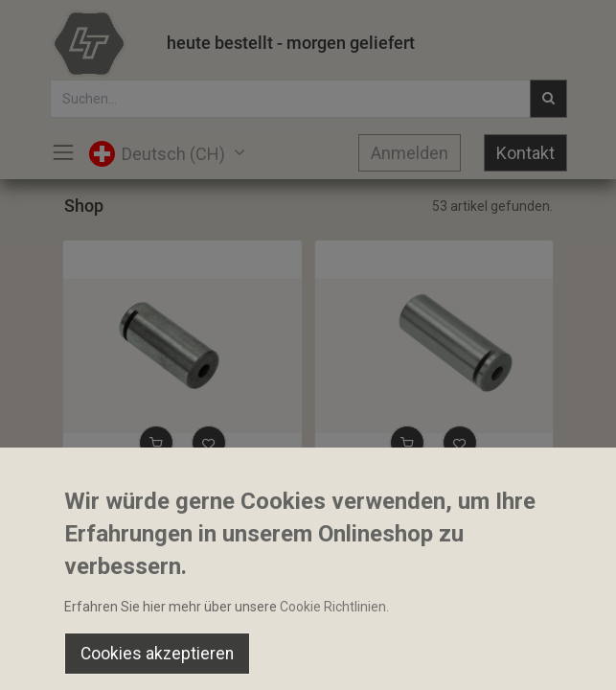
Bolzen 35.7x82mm (129, 488)
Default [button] (467, 618)
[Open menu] (308, 662)
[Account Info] (553, 657)
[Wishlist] (431, 657)
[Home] (63, 657)
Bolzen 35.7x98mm (381, 488)
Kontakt (525, 153)
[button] (156, 443)
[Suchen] (185, 657)
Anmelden (410, 153)
